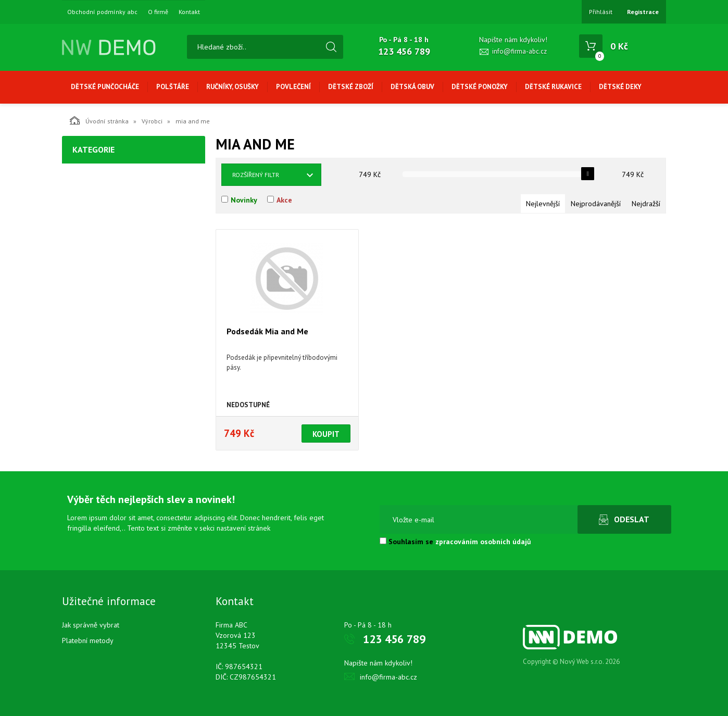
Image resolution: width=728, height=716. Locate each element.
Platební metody (88, 640)
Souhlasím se (455, 542)
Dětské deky (620, 87)
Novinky (244, 200)
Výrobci (152, 121)
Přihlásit (601, 12)
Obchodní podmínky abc (102, 12)
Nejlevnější (543, 204)
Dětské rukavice (553, 87)
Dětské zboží (351, 87)
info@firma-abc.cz (519, 51)
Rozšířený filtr (256, 175)
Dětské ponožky (480, 87)
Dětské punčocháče (105, 87)
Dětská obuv (412, 87)
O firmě (158, 12)
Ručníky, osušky (233, 87)
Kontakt (189, 12)
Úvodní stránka (99, 120)
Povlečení (293, 87)
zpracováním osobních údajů (483, 542)
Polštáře (173, 87)
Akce (284, 200)
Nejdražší (646, 204)
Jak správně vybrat (91, 625)
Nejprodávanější (596, 204)
